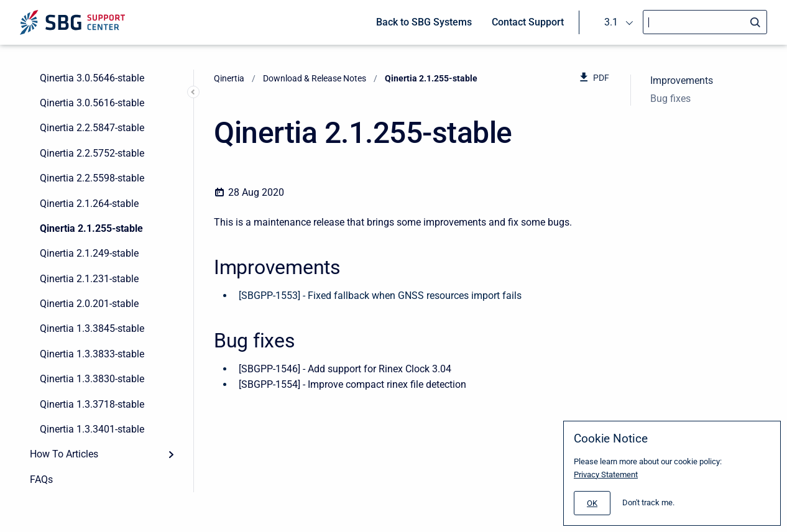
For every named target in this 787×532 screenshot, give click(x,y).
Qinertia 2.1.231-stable (89, 279)
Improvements (682, 80)
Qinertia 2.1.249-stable (89, 253)
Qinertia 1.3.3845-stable (92, 328)
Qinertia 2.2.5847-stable (92, 128)
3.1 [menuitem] (611, 22)
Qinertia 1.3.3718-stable (92, 404)
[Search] (705, 22)
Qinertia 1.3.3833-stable (92, 354)
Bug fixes (670, 99)
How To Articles (64, 454)
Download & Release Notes (315, 78)
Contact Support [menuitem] (528, 22)
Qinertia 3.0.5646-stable (92, 78)
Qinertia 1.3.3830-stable (92, 379)
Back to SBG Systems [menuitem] (424, 22)
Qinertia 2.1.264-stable (89, 204)
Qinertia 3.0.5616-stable (92, 103)
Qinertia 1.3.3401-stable (92, 429)
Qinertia (229, 78)
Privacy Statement (606, 475)
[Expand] (171, 454)
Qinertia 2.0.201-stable (89, 304)
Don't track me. (648, 502)
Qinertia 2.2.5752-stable (92, 153)
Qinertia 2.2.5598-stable (92, 178)
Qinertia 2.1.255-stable (91, 228)
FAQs (41, 479)
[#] (592, 503)
